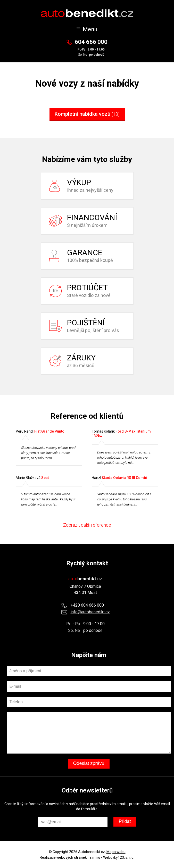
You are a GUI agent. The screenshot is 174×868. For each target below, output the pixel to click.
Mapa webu (116, 852)
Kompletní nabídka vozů (87, 114)
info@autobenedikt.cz (90, 612)
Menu (87, 29)
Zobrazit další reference (87, 525)
